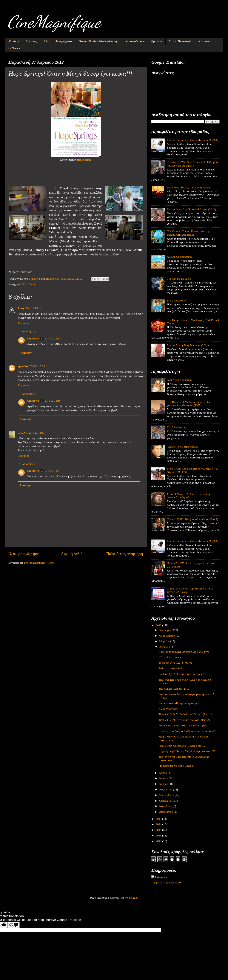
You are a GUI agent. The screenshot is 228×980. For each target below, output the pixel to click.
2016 (159, 835)
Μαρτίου (165, 641)
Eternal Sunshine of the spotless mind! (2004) (193, 140)
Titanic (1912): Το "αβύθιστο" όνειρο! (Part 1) (185, 714)
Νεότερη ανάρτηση (24, 554)
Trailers (14, 41)
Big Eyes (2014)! (177, 300)
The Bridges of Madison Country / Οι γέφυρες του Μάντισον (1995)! (188, 404)
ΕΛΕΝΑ (23, 433)
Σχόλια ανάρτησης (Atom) (39, 563)
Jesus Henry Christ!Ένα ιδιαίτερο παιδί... (182, 746)
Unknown (33, 338)
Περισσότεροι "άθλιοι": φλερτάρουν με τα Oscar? (187, 731)
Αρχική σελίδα (73, 554)
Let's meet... (205, 41)
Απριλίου (165, 647)
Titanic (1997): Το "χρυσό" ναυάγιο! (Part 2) (192, 519)
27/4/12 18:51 (53, 471)
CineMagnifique (54, 22)
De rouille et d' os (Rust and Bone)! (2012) (191, 209)
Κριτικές (31, 41)
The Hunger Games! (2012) (174, 689)
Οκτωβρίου (166, 801)
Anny (21, 308)
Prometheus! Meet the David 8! (177, 766)
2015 (159, 830)
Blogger (133, 898)
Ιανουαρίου (166, 630)
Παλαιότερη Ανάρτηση (125, 554)
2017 (159, 841)
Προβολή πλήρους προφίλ (166, 882)
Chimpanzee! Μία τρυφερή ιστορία (179, 703)
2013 (159, 819)
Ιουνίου (164, 778)
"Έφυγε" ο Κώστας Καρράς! (183, 447)
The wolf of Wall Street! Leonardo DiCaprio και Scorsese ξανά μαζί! (192, 164)
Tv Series (14, 48)
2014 (159, 824)
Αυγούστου (166, 789)
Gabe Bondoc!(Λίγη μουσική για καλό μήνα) (184, 652)
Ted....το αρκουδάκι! (170, 668)
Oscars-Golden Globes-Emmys (99, 41)
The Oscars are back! (179, 279)
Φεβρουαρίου (167, 636)
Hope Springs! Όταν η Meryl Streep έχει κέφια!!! (187, 751)
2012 (159, 625)
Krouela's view (135, 41)
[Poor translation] (14, 925)
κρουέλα (23, 366)
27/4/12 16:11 (53, 338)
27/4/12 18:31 (37, 433)
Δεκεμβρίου (166, 812)
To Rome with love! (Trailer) (175, 663)
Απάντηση (24, 323)
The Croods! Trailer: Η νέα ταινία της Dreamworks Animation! (188, 233)
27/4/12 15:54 (37, 366)
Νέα (46, 41)
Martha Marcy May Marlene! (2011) (188, 345)
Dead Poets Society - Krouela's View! (188, 187)
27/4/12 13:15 (33, 308)
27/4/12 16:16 (53, 401)
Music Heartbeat (180, 41)
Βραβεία (157, 41)
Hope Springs (84, 160)
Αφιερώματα (64, 41)
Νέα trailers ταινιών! (170, 657)
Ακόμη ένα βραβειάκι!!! (181, 257)
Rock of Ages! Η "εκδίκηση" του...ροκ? (181, 674)
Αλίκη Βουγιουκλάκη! (180, 380)
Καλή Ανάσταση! (177, 427)
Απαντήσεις (29, 331)
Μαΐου (163, 773)
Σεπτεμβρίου (167, 795)
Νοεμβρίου (166, 806)
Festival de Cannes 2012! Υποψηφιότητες (182, 725)
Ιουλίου (164, 784)
